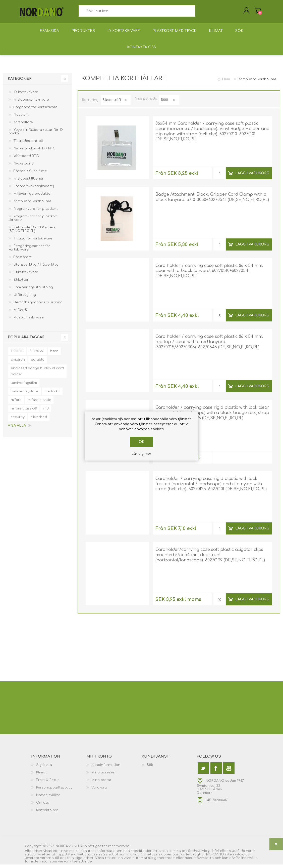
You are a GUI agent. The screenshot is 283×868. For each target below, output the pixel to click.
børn (54, 355)
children (18, 363)
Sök (201, 13)
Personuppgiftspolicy (54, 791)
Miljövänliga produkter (33, 197)
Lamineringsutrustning (33, 291)
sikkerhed (39, 421)
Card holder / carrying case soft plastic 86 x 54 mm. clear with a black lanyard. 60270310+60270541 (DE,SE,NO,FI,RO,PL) (209, 274)
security (18, 421)
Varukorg (253, 12)
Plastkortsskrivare (29, 321)
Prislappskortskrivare (31, 103)
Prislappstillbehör (29, 182)
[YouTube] (229, 772)
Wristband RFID (26, 159)
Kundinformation (106, 768)
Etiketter (21, 283)
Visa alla (17, 429)
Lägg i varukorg (252, 177)
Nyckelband (24, 167)
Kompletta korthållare (33, 205)
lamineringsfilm (24, 386)
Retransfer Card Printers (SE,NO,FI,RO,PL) (32, 233)
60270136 (37, 355)
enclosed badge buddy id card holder (37, 375)
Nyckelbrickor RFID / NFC (34, 152)
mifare (16, 403)
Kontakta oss (47, 814)
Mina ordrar (101, 783)
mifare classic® (24, 412)
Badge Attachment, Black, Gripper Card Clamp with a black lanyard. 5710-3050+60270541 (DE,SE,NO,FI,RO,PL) (212, 201)
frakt (92, 854)
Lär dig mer (141, 454)
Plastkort (21, 118)
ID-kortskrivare (26, 96)
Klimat (41, 776)
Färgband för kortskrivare (36, 111)
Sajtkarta (44, 768)
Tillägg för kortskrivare (33, 242)
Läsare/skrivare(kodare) (34, 190)
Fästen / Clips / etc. (31, 175)
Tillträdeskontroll (28, 144)
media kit (52, 395)
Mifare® (20, 313)
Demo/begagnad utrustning (38, 306)
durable (38, 363)
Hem (226, 83)
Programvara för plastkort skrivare (33, 222)
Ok (141, 442)
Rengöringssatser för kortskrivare (29, 251)
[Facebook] (216, 772)
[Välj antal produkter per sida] (169, 103)
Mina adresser (104, 776)
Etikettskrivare (26, 276)
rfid (46, 412)
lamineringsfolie (25, 395)
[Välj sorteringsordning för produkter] (116, 103)
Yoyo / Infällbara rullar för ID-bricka (36, 135)
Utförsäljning (25, 298)
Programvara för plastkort (36, 212)
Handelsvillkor (48, 799)
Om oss (43, 806)
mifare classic (39, 403)
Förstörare (23, 261)
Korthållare (23, 126)
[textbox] (137, 13)
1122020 (17, 355)
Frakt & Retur (48, 783)
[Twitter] (203, 772)
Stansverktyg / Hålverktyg (36, 268)
